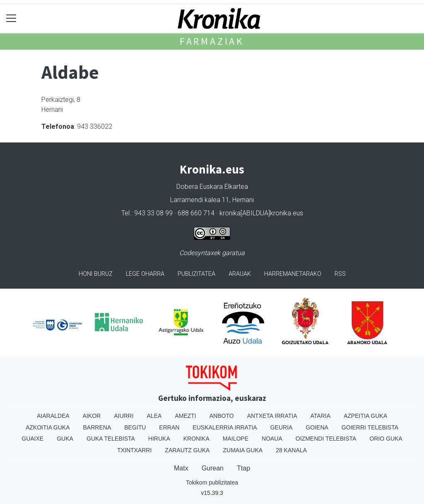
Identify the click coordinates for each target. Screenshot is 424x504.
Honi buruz (96, 274)
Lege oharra (145, 274)
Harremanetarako (293, 274)
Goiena (317, 427)
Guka (65, 439)
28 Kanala (291, 450)
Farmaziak (212, 41)
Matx (181, 468)
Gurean (213, 468)
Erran (169, 427)
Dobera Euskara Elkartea (212, 187)
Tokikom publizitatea (212, 482)
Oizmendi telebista (326, 439)
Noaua (272, 439)
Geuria (282, 427)
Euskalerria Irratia (225, 427)
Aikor (92, 416)
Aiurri (124, 416)
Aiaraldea (53, 416)
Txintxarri (134, 450)
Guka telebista (111, 439)
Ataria (320, 416)
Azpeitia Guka (365, 416)
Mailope (236, 439)
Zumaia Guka (243, 450)
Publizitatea (196, 274)
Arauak (240, 274)
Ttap (243, 468)
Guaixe (33, 439)
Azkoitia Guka (48, 427)
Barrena (97, 427)
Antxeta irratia (272, 416)
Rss (340, 274)
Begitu (135, 427)
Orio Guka (386, 439)
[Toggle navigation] (11, 18)
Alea (154, 416)
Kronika (196, 439)
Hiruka (159, 439)
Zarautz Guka (187, 450)
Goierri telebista (370, 427)
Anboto (222, 416)
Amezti (185, 416)
